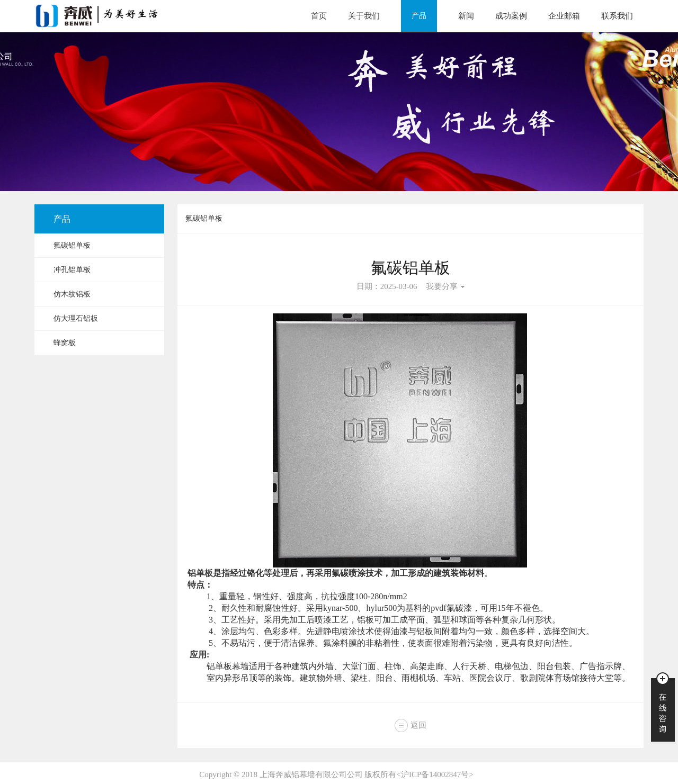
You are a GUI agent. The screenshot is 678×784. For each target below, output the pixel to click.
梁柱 (359, 678)
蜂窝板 (65, 343)
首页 (319, 16)
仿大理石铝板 (76, 318)
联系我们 (617, 16)
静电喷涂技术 (349, 631)
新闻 (466, 16)
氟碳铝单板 (72, 245)
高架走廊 (427, 666)
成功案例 (511, 16)
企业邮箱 (564, 16)
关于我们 (364, 16)
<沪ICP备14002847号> (435, 774)
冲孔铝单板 (72, 270)
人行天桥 (469, 666)
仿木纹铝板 (72, 294)
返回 (418, 725)
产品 (419, 16)
